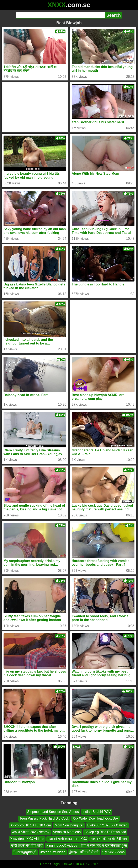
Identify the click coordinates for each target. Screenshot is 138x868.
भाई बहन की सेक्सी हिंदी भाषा (109, 839)
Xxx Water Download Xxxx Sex (96, 819)
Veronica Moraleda (67, 832)
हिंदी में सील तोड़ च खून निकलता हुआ (104, 845)
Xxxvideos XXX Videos (27, 839)
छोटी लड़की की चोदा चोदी (27, 845)
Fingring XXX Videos (62, 845)
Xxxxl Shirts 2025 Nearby (31, 832)
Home (45, 864)
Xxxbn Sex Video (53, 852)
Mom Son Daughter (69, 825)
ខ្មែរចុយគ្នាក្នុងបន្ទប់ (25, 852)
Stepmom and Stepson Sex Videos (53, 812)
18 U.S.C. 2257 (87, 864)
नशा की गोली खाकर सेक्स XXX (67, 839)
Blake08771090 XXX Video (107, 825)
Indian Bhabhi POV (97, 812)
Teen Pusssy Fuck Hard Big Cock (44, 819)
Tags (56, 864)
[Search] (60, 15)
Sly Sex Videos (113, 852)
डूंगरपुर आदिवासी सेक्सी (84, 852)
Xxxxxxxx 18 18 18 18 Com (31, 825)
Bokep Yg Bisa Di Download (105, 832)
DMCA (67, 864)
